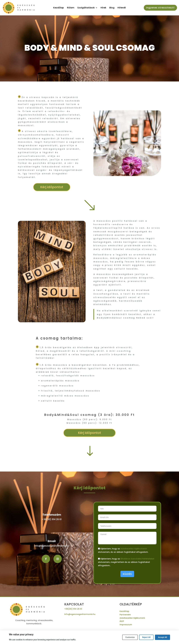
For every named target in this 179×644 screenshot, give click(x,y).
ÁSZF (122, 621)
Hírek (103, 8)
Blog (112, 8)
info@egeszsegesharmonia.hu (52, 546)
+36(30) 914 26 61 (52, 519)
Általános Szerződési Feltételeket (137, 559)
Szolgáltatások (86, 8)
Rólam (71, 8)
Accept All (162, 637)
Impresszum (126, 625)
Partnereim (125, 615)
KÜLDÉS (127, 574)
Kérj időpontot (52, 187)
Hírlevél (122, 8)
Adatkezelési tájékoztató (132, 618)
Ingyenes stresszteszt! (160, 8)
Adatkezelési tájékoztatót (134, 549)
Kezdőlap (59, 8)
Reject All (146, 637)
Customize (130, 637)
